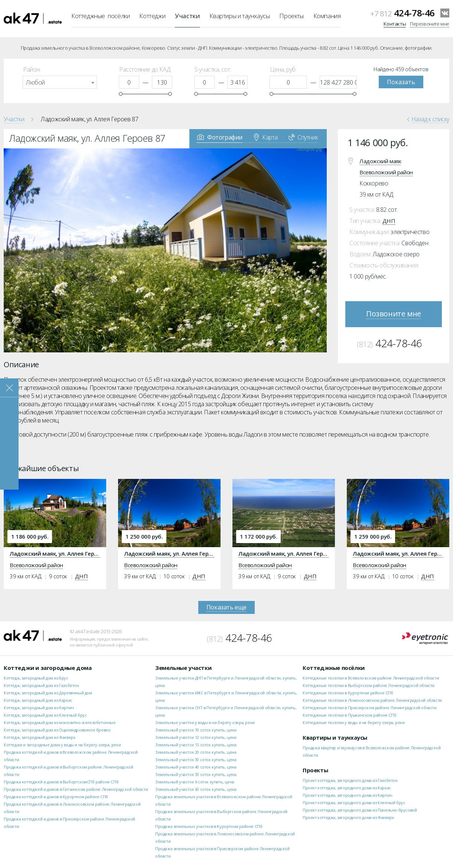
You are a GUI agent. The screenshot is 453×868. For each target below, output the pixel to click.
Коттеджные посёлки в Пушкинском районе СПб (349, 715)
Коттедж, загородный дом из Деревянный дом (48, 693)
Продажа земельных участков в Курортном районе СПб (209, 826)
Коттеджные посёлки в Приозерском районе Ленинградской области (370, 708)
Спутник (303, 137)
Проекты (291, 16)
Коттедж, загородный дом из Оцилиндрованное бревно (57, 730)
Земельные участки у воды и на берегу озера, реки (205, 722)
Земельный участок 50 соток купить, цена (196, 774)
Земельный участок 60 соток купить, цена (196, 789)
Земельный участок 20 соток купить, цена (196, 752)
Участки (187, 16)
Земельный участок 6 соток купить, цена (195, 782)
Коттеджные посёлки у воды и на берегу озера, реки (353, 722)
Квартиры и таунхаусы (239, 16)
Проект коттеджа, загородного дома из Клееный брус (354, 803)
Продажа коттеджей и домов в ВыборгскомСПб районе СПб (61, 782)
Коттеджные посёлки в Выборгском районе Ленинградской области (369, 685)
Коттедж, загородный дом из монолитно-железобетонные (60, 722)
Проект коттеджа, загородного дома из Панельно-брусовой (360, 810)
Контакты (395, 24)
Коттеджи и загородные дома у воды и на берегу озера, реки (62, 745)
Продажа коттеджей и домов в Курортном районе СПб (56, 797)
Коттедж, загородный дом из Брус (36, 678)
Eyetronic (425, 639)
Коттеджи (152, 16)
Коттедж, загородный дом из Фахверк (40, 737)
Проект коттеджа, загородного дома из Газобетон (350, 780)
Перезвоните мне (430, 24)
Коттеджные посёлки (100, 16)
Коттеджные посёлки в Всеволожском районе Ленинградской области (371, 678)
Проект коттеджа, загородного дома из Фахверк (348, 817)
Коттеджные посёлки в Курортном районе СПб (348, 693)
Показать (401, 82)
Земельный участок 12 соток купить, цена (196, 737)
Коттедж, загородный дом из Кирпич (39, 708)
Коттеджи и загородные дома (48, 668)
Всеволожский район (386, 172)
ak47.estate (33, 635)
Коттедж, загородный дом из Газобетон (41, 685)
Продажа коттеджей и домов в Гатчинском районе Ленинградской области (76, 789)
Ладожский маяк (380, 161)
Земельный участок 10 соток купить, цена (196, 730)
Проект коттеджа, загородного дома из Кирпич (348, 795)
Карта (266, 137)
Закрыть (9, 388)
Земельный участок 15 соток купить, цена (196, 745)
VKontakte (445, 13)
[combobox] (60, 82)
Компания (327, 16)
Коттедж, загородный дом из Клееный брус (45, 715)
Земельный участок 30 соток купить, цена (196, 759)
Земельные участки (183, 668)
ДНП (389, 221)
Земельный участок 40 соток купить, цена (196, 767)
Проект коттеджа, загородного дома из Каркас (347, 788)
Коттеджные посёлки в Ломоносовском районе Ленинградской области (372, 700)
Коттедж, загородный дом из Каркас (38, 700)
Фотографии (220, 137)
